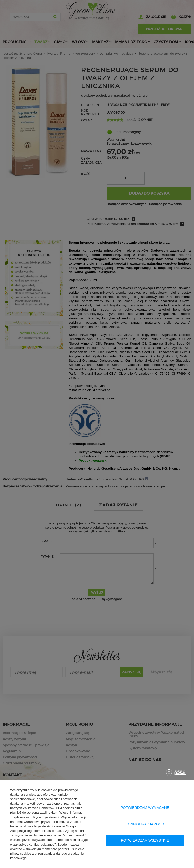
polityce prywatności (44, 817)
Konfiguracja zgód (145, 824)
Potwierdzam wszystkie (145, 840)
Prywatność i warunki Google (55, 826)
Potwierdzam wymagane (145, 808)
